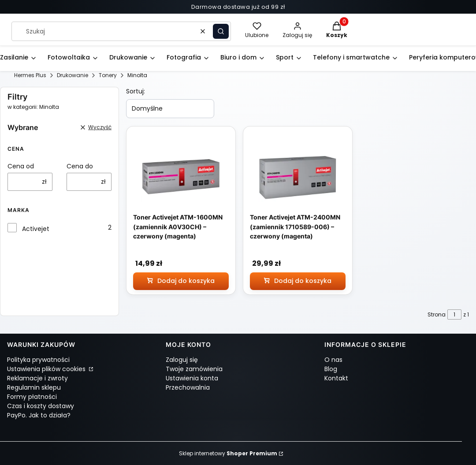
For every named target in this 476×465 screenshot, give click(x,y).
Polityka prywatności (38, 360)
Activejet (36, 229)
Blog (331, 369)
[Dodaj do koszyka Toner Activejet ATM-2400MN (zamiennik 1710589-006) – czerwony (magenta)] (298, 281)
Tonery (108, 75)
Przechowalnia (188, 387)
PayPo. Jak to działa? (39, 415)
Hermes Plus (30, 75)
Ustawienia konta (192, 378)
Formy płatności (32, 397)
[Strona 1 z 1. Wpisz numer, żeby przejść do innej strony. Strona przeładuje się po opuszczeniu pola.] (454, 314)
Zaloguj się (182, 360)
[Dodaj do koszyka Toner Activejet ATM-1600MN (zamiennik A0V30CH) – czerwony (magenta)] (181, 281)
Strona (437, 314)
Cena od (21, 166)
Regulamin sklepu (34, 387)
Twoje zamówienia (194, 369)
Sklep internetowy (228, 453)
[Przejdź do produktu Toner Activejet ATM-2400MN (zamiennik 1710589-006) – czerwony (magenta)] (298, 176)
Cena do (80, 166)
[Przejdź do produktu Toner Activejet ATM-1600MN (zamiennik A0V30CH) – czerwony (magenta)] (181, 176)
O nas (333, 360)
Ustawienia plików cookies (47, 369)
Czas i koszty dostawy (41, 406)
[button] (221, 31)
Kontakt (336, 378)
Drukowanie (73, 75)
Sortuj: (136, 91)
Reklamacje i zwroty (37, 378)
